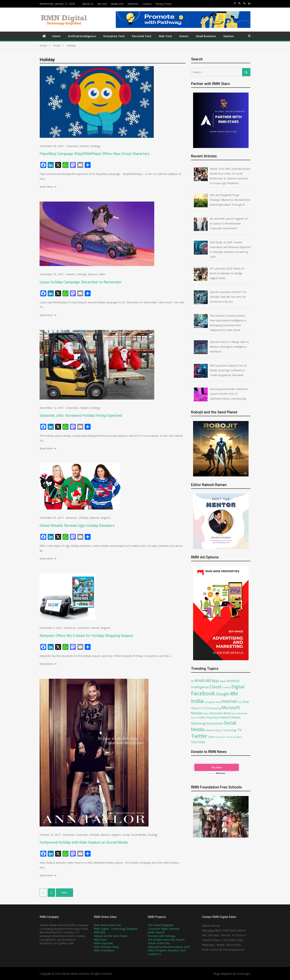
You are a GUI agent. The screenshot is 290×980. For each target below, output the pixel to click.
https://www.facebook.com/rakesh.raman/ (235, 3)
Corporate (72, 146)
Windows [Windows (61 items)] (231, 737)
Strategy (95, 146)
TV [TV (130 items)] (239, 730)
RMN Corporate (103, 943)
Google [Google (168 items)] (222, 694)
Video (102, 274)
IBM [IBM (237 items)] (234, 693)
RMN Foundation (104, 950)
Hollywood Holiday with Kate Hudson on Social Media (84, 842)
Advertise (133, 4)
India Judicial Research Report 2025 (169, 947)
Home (56, 36)
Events (184, 36)
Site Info (102, 4)
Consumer (83, 628)
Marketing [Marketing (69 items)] (215, 708)
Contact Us (154, 954)
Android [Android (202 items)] (203, 680)
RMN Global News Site (107, 925)
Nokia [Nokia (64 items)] (194, 718)
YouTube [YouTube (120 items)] (198, 742)
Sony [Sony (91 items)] (218, 730)
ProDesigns (243, 974)
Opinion (229, 36)
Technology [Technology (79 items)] (230, 730)
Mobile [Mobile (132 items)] (197, 713)
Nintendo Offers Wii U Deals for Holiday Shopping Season (86, 636)
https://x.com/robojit (244, 3)
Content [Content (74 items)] (226, 687)
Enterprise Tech (114, 36)
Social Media (139, 835)
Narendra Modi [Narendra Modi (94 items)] (220, 713)
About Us (88, 4)
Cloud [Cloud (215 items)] (215, 687)
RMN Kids (100, 932)
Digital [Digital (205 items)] (238, 687)
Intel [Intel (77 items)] (218, 702)
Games (95, 628)
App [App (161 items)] (215, 680)
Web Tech (165, 36)
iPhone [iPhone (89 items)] (195, 708)
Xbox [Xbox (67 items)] (239, 737)
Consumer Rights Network (164, 929)
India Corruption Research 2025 (167, 950)
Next (64, 893)
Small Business (206, 36)
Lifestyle (82, 274)
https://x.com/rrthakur (239, 3)
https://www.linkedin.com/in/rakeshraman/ (249, 3)
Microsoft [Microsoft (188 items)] (231, 708)
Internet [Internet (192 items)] (229, 701)
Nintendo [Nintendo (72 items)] (242, 713)
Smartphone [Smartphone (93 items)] (215, 724)
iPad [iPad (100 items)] (246, 702)
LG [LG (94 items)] (207, 708)
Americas (71, 518)
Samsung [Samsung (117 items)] (198, 723)
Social (126, 835)
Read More (46, 187)
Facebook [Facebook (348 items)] (203, 693)
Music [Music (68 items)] (206, 714)
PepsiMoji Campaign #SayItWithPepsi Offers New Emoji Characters (95, 154)
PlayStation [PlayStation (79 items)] (213, 717)
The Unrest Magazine (161, 925)
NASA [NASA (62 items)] (234, 714)
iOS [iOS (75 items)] (240, 702)
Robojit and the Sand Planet (111, 936)
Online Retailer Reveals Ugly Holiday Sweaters (77, 526)
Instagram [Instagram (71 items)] (210, 702)
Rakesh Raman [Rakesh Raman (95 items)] (230, 717)
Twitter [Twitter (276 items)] (199, 736)
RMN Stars (100, 940)
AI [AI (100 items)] (192, 681)
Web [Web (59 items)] (218, 737)
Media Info (117, 4)
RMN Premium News (106, 947)
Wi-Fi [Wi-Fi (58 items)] (224, 737)
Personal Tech (142, 36)
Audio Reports (156, 932)
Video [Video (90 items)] (212, 737)
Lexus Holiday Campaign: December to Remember (81, 282)
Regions (105, 518)
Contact (147, 4)
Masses (93, 274)
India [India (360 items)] (197, 701)
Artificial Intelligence (82, 36)
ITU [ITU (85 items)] (203, 708)
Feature (84, 146)
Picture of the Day (159, 943)
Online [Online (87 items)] (202, 717)
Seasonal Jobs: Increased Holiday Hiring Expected (81, 415)
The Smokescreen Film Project (166, 940)
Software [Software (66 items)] (210, 730)
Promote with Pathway (162, 936)
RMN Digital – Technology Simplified (116, 929)
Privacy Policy (163, 4)
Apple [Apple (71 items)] (223, 681)
